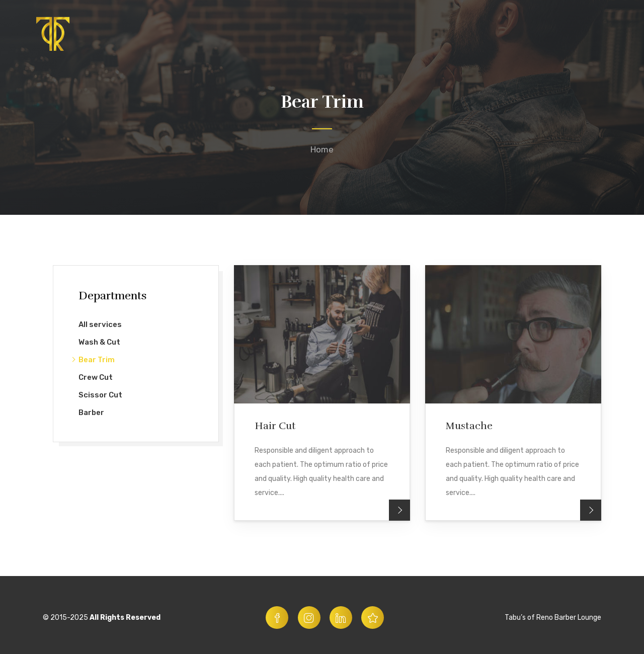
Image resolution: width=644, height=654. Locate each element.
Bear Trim (97, 360)
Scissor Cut (100, 395)
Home (322, 149)
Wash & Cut (99, 342)
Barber (91, 413)
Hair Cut (275, 426)
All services (100, 324)
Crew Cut (96, 377)
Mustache (469, 426)
